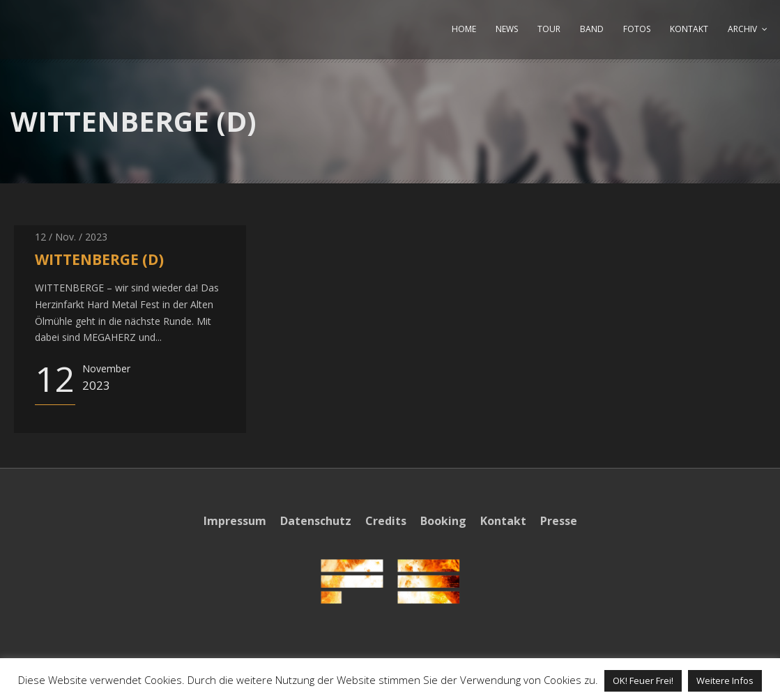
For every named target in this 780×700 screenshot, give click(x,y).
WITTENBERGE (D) (99, 259)
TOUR (549, 29)
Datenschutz (316, 521)
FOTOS (637, 29)
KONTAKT (689, 29)
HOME (464, 29)
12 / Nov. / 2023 (71, 237)
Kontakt (503, 521)
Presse (559, 521)
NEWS (507, 29)
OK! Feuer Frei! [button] (643, 680)
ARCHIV (742, 29)
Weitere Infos (725, 680)
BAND (592, 29)
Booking (443, 521)
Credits (386, 521)
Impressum (235, 521)
